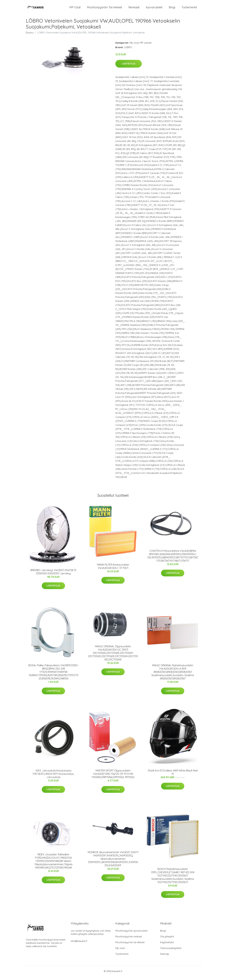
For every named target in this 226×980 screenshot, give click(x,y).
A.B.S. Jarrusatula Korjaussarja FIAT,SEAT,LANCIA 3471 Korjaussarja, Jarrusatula (53, 777)
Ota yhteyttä (167, 940)
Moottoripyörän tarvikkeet (105, 9)
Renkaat (134, 9)
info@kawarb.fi (79, 944)
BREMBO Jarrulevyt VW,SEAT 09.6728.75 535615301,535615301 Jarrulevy (53, 575)
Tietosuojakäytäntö (171, 952)
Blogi (172, 9)
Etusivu (30, 36)
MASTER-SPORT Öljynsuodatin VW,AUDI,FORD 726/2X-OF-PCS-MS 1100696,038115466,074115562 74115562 (113, 777)
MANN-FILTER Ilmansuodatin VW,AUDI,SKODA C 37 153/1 (113, 570)
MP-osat (75, 9)
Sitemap (165, 957)
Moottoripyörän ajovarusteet (131, 934)
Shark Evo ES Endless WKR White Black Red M (173, 776)
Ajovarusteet (154, 9)
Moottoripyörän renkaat (129, 940)
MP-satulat (146, 46)
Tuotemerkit (189, 9)
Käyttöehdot (167, 946)
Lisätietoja (129, 67)
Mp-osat (134, 46)
